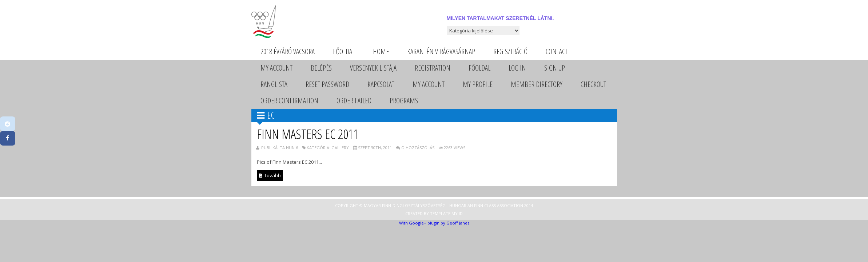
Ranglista (274, 84)
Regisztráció (510, 51)
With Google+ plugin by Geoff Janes (434, 223)
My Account (276, 68)
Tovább (270, 175)
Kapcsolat (381, 84)
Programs (404, 101)
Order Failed (354, 101)
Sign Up (555, 68)
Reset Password (327, 84)
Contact (557, 51)
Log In (517, 68)
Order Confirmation (289, 101)
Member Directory (537, 84)
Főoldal (344, 51)
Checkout (593, 84)
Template (440, 213)
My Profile (478, 84)
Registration (433, 68)
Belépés (321, 68)
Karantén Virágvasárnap (441, 51)
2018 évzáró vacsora (288, 51)
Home (381, 51)
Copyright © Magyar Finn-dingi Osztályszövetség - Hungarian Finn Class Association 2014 (434, 205)
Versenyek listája (373, 68)
